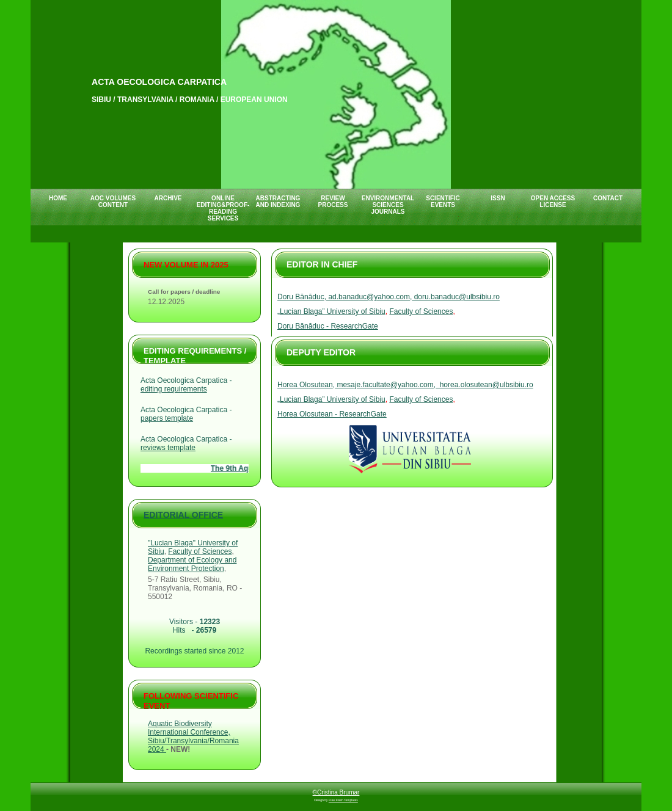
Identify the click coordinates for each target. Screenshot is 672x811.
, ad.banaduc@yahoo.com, (368, 297)
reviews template (168, 448)
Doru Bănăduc (301, 297)
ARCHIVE (168, 198)
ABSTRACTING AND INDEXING (278, 202)
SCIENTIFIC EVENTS (443, 202)
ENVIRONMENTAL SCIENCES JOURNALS (388, 205)
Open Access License (553, 202)
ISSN (498, 198)
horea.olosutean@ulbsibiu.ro (484, 385)
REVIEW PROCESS (333, 202)
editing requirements (174, 389)
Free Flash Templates (343, 800)
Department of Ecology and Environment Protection (192, 564)
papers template (167, 418)
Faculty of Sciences (421, 311)
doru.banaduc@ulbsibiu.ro (456, 297)
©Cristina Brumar (336, 792)
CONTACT (608, 198)
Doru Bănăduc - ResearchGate (328, 326)
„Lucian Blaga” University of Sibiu (331, 311)
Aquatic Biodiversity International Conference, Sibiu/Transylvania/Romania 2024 (193, 736)
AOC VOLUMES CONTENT (113, 202)
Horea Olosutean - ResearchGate (332, 414)
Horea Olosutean (305, 385)
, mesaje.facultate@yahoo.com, (384, 385)
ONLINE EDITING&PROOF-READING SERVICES (223, 208)
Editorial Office (183, 515)
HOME (58, 198)
